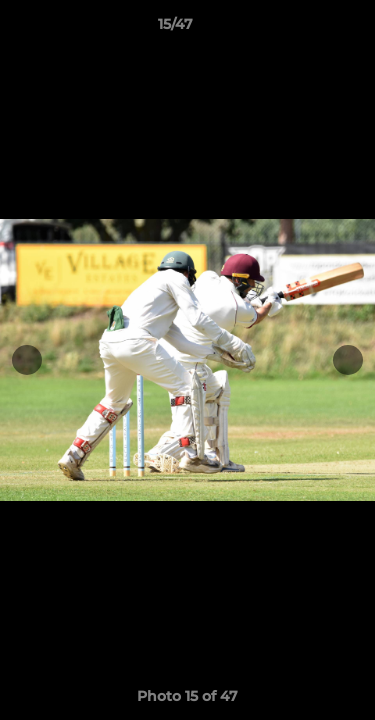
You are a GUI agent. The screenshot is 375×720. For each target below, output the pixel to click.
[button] (303, 29)
